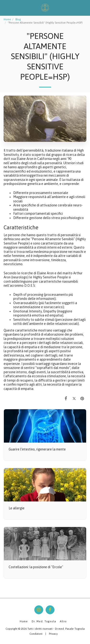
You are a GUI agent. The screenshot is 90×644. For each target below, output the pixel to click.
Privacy (53, 634)
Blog (18, 19)
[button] (5, 8)
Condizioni (36, 634)
